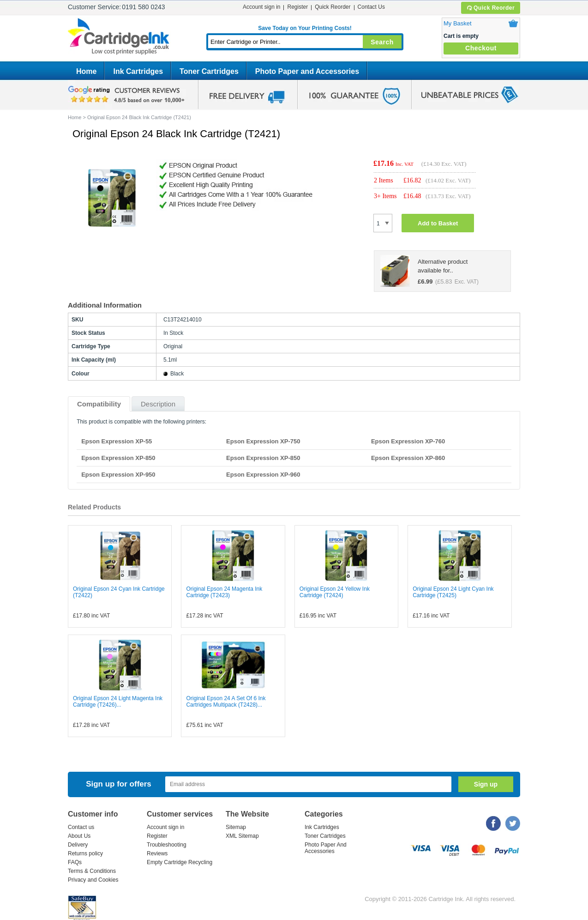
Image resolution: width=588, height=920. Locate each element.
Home (86, 71)
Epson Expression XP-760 (408, 441)
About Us (79, 836)
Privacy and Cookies (93, 880)
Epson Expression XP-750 (263, 441)
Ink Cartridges (138, 71)
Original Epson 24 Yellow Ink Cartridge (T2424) (335, 592)
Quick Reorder (490, 8)
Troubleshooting (167, 845)
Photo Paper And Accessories (326, 848)
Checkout (481, 48)
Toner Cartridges (209, 71)
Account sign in (261, 7)
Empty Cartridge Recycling (180, 862)
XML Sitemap (242, 836)
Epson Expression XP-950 (118, 475)
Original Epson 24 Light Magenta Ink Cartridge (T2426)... (118, 702)
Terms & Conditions (92, 871)
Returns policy (85, 853)
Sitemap (236, 827)
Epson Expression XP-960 (263, 475)
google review (128, 95)
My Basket (458, 23)
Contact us (81, 827)
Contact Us (371, 7)
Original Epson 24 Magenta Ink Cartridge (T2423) (224, 592)
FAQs (75, 862)
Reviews (157, 853)
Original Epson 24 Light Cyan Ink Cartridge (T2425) (453, 592)
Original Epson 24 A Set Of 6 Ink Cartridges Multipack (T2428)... (226, 702)
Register (297, 7)
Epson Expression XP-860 (408, 458)
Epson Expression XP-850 (118, 458)
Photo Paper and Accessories (307, 71)
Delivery (78, 845)
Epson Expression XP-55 (117, 441)
